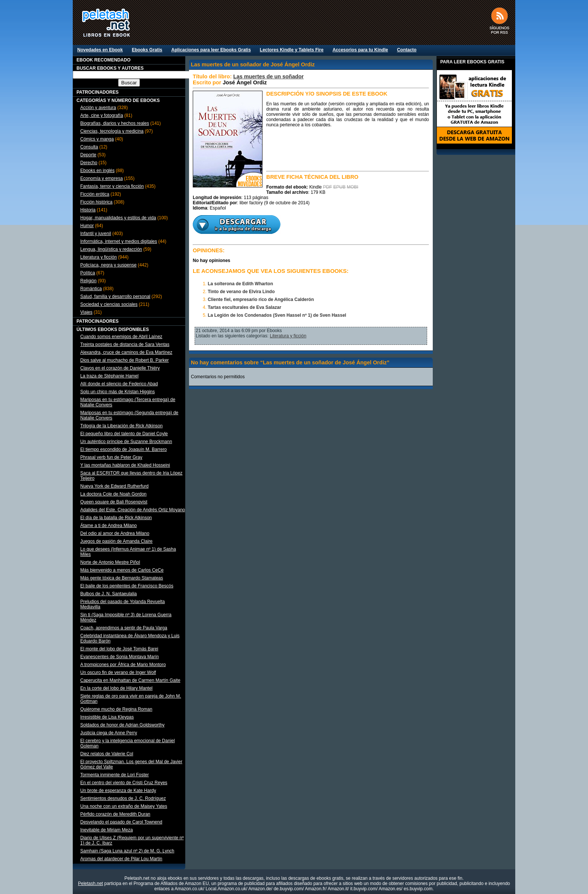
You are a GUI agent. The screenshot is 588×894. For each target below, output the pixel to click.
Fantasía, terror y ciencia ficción (112, 186)
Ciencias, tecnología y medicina (112, 131)
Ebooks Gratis (147, 50)
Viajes (86, 312)
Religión (88, 281)
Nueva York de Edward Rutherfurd (114, 486)
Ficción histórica (96, 202)
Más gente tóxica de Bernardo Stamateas (122, 578)
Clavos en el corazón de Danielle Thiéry (120, 368)
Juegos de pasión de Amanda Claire (116, 541)
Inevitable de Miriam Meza (106, 830)
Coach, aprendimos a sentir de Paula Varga (124, 628)
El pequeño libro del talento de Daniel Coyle (124, 434)
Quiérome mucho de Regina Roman (116, 709)
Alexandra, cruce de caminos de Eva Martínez (126, 352)
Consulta (89, 147)
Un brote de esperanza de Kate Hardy (118, 791)
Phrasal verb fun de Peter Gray (111, 457)
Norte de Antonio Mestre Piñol (110, 562)
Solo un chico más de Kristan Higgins (118, 392)
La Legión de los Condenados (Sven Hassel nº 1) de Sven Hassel (277, 315)
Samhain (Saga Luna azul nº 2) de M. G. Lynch (127, 851)
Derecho (89, 163)
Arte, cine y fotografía (102, 115)
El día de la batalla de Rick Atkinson (116, 518)
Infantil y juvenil (96, 234)
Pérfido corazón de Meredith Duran (115, 814)
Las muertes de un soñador (268, 76)
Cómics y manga (97, 139)
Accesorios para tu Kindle (360, 50)
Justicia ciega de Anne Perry (109, 733)
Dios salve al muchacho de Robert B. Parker (124, 360)
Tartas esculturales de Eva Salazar (244, 307)
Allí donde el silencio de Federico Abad (119, 384)
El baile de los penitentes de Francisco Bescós (127, 586)
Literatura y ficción (98, 257)
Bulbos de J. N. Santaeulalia (109, 594)
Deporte (88, 155)
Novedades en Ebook (100, 50)
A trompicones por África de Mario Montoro (123, 665)
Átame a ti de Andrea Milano (109, 526)
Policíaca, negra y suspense (108, 265)
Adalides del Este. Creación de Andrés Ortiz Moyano (133, 510)
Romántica (91, 289)
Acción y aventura (98, 108)
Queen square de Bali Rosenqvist (114, 502)
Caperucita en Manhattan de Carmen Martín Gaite (130, 680)
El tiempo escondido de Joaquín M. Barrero (124, 449)
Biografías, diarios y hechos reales (115, 123)
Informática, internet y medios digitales (119, 241)
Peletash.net (91, 884)
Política (88, 273)
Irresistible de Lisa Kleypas (107, 717)
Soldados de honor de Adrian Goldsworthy (122, 725)
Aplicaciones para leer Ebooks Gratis (211, 50)
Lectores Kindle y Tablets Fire (292, 50)
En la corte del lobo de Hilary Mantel (116, 688)
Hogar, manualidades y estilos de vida (118, 218)
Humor (87, 226)
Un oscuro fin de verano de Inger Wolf (118, 672)
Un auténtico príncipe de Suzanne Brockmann (126, 442)
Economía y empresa (101, 178)
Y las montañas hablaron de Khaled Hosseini (125, 465)
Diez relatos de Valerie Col (107, 754)
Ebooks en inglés (97, 171)
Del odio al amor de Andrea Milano (115, 533)
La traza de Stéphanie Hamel (109, 376)
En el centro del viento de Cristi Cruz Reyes (124, 783)
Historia (88, 210)
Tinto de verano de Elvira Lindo (241, 292)
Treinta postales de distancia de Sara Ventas (125, 344)
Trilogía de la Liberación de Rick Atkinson (121, 426)
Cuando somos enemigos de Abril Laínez (121, 337)
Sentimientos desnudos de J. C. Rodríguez (123, 798)
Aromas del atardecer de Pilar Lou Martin (121, 859)
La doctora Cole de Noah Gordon (113, 494)
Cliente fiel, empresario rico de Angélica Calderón (261, 299)
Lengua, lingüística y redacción (111, 249)
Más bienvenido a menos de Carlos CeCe (122, 570)
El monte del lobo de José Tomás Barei (119, 649)
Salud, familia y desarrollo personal (115, 297)
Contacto (407, 50)
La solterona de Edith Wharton (240, 284)
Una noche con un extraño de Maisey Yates (124, 806)
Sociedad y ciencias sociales (109, 304)
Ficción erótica (95, 194)
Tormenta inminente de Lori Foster (115, 775)
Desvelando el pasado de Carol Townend (121, 822)
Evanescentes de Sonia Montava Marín (119, 657)
